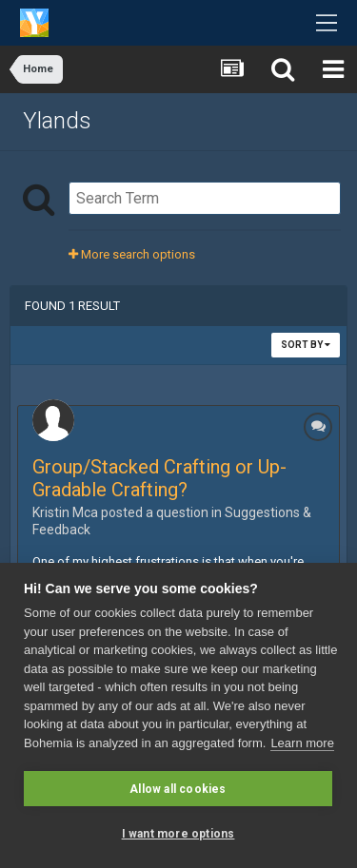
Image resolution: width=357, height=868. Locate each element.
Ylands (57, 121)
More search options (132, 254)
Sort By (306, 345)
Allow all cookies (178, 789)
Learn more (302, 743)
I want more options (178, 834)
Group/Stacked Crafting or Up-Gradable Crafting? (159, 478)
